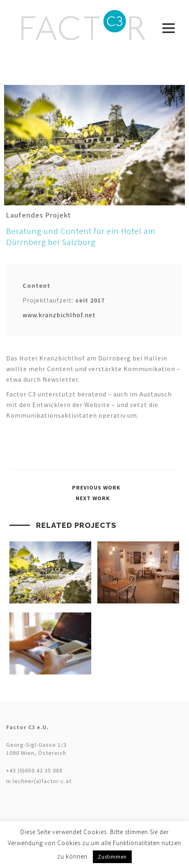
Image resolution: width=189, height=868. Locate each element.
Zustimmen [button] (112, 857)
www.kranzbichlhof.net (59, 315)
